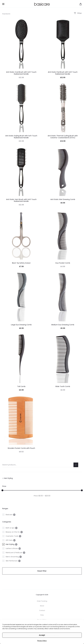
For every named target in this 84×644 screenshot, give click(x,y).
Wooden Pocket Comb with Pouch (21, 448)
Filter (78, 13)
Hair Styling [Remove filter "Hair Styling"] (7, 478)
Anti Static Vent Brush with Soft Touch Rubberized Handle (21, 200)
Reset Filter (42, 571)
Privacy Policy (42, 641)
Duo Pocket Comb (63, 263)
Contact (42, 610)
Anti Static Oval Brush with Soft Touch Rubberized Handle (21, 73)
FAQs (42, 615)
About (42, 606)
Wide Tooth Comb (63, 386)
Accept (42, 635)
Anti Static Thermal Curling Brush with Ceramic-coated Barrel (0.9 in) (63, 137)
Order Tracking (42, 601)
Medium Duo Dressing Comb (63, 325)
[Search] (76, 465)
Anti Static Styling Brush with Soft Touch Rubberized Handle (21, 137)
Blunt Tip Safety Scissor (21, 263)
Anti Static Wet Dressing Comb (63, 199)
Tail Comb (21, 386)
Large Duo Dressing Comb (21, 325)
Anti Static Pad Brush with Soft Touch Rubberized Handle (63, 73)
